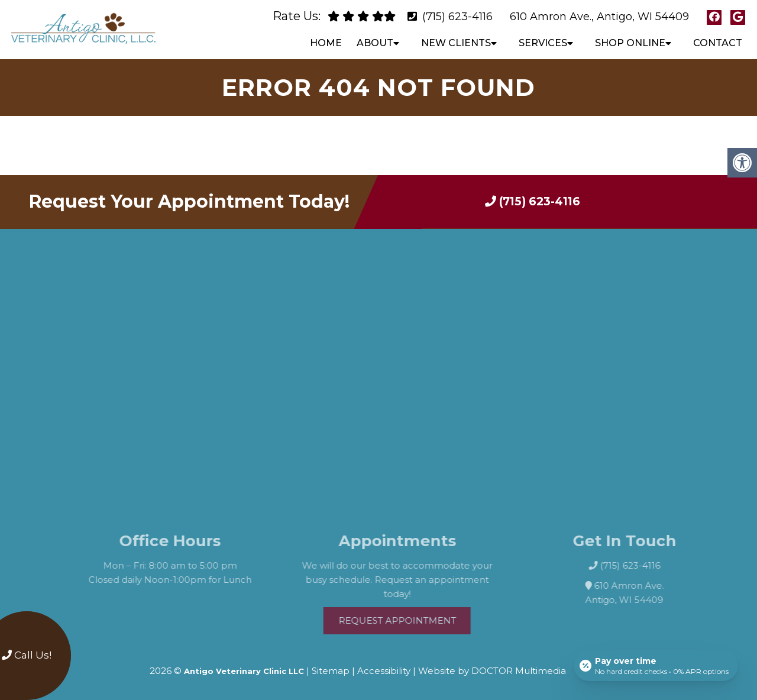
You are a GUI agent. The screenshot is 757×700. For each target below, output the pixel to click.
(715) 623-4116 (457, 17)
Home (326, 43)
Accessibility (384, 671)
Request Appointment (410, 620)
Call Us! (27, 655)
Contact (718, 43)
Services (543, 43)
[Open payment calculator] (656, 666)
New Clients (456, 43)
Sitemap (331, 671)
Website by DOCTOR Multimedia (492, 671)
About (375, 43)
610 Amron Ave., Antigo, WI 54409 (599, 17)
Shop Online (630, 43)
